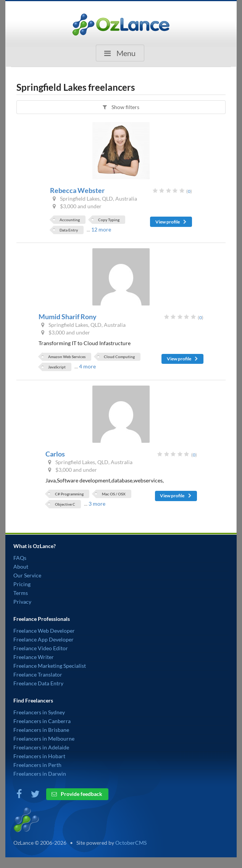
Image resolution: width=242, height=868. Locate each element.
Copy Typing (109, 220)
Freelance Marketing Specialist (50, 666)
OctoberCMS (131, 843)
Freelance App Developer (44, 639)
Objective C (65, 504)
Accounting (70, 220)
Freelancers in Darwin (40, 774)
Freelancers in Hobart (39, 756)
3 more (97, 504)
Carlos (55, 454)
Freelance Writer (34, 657)
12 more (101, 229)
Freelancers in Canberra (42, 721)
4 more (87, 366)
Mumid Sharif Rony (68, 317)
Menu (119, 53)
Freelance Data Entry (38, 683)
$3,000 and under (76, 206)
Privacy (22, 602)
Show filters (120, 107)
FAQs (20, 558)
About (21, 567)
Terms (21, 593)
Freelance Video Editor (41, 648)
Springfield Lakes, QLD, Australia (94, 199)
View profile (172, 222)
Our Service (27, 575)
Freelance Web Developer (44, 631)
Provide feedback (77, 794)
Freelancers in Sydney (39, 712)
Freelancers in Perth (37, 765)
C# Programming (69, 494)
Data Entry (69, 230)
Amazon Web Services (67, 357)
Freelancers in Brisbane (41, 730)
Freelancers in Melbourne (44, 739)
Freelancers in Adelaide (41, 747)
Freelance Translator (38, 674)
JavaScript (57, 367)
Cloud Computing (119, 357)
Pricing (22, 584)
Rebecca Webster (77, 190)
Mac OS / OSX (114, 494)
